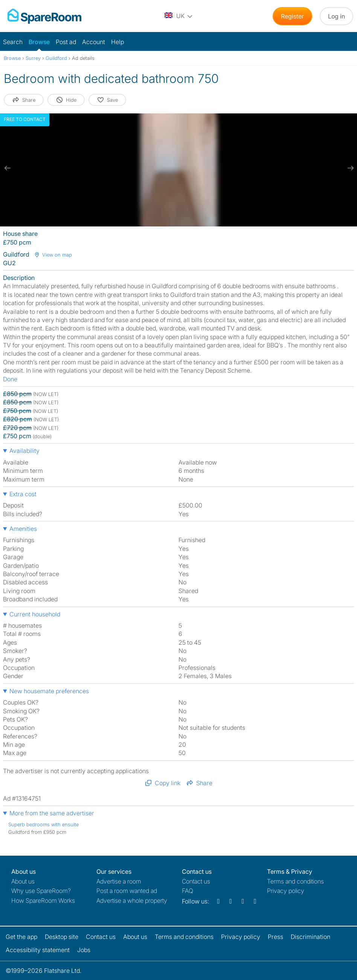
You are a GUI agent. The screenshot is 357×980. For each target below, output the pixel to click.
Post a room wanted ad (127, 891)
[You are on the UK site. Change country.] (179, 16)
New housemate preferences (49, 691)
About (23, 881)
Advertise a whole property (132, 900)
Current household (35, 614)
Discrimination (310, 937)
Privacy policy (286, 891)
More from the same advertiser (52, 813)
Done (10, 379)
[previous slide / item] (8, 168)
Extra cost (23, 494)
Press (275, 937)
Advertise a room (119, 881)
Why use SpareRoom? (41, 891)
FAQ (188, 891)
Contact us (196, 881)
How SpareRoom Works (43, 900)
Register (292, 16)
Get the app (21, 937)
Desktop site (62, 937)
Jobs (84, 950)
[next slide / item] (349, 168)
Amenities (23, 529)
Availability (24, 451)
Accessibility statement (38, 950)
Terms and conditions (295, 881)
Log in (336, 16)
